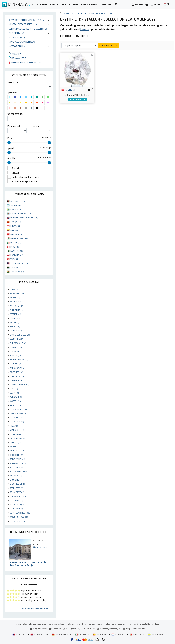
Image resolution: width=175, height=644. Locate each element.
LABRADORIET (18, 409)
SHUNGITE (16, 480)
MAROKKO (17, 234)
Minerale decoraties (23, 24)
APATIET (15, 314)
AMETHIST (17, 302)
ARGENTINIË (18, 205)
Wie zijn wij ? (74, 624)
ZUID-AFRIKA (17, 267)
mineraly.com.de (62, 634)
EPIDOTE (15, 355)
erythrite (69, 90)
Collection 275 (108, 45)
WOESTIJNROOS (19, 517)
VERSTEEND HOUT (20, 513)
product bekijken (77, 99)
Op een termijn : (15, 114)
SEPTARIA (16, 475)
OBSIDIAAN (16, 434)
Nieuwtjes (15, 54)
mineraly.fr (20, 634)
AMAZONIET (17, 293)
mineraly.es (100, 634)
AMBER (15, 297)
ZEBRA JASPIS (18, 521)
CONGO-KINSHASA (21, 213)
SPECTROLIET (18, 484)
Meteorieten (18, 46)
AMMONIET (17, 306)
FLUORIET (16, 364)
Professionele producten (25, 62)
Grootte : (12, 158)
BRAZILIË (16, 209)
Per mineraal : (14, 126)
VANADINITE (17, 504)
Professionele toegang (115, 624)
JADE (14, 389)
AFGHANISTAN (19, 201)
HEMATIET (16, 380)
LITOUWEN (17, 230)
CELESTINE (16, 339)
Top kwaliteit (17, 58)
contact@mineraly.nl (110, 629)
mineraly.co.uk (39, 634)
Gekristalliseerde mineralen (28, 29)
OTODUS (15, 442)
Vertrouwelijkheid (57, 624)
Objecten (16, 33)
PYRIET (15, 446)
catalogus (68, 13)
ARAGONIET (17, 318)
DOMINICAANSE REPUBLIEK (24, 218)
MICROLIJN (17, 430)
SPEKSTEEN (16, 488)
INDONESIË (17, 226)
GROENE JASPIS (19, 376)
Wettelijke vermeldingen (35, 624)
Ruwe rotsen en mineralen (26, 20)
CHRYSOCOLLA (18, 343)
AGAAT (15, 289)
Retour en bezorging (92, 624)
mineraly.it (82, 634)
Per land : (36, 126)
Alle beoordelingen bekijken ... (35, 608)
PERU (15, 247)
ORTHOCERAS (18, 438)
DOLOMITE (16, 351)
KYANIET (15, 405)
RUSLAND (17, 255)
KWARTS (16, 401)
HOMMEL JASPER (19, 384)
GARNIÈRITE (17, 368)
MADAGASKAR (19, 238)
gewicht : (12, 148)
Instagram (69, 629)
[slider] (9, 143)
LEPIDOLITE (17, 418)
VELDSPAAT (16, 509)
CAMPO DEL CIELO (20, 335)
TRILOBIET (16, 500)
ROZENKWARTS (19, 471)
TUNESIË (16, 259)
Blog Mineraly (38, 629)
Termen (17, 624)
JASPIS (15, 393)
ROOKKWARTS (18, 463)
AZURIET (15, 322)
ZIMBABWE (17, 272)
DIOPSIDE (16, 347)
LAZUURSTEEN (18, 413)
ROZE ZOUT (17, 467)
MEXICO (16, 243)
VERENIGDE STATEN (21, 263)
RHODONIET (17, 455)
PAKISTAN (16, 251)
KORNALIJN (16, 397)
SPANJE (16, 222)
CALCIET (16, 331)
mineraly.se (155, 634)
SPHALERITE (17, 492)
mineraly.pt (137, 634)
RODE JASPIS (17, 459)
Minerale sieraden (22, 42)
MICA (14, 426)
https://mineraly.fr (136, 629)
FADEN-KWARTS (19, 359)
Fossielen (17, 37)
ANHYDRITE (17, 310)
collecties (82, 13)
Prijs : (10, 138)
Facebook (55, 629)
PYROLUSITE (17, 451)
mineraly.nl (119, 634)
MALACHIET (17, 422)
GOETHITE (16, 372)
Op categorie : (14, 82)
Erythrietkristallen (102, 13)
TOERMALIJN (18, 496)
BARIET (15, 326)
